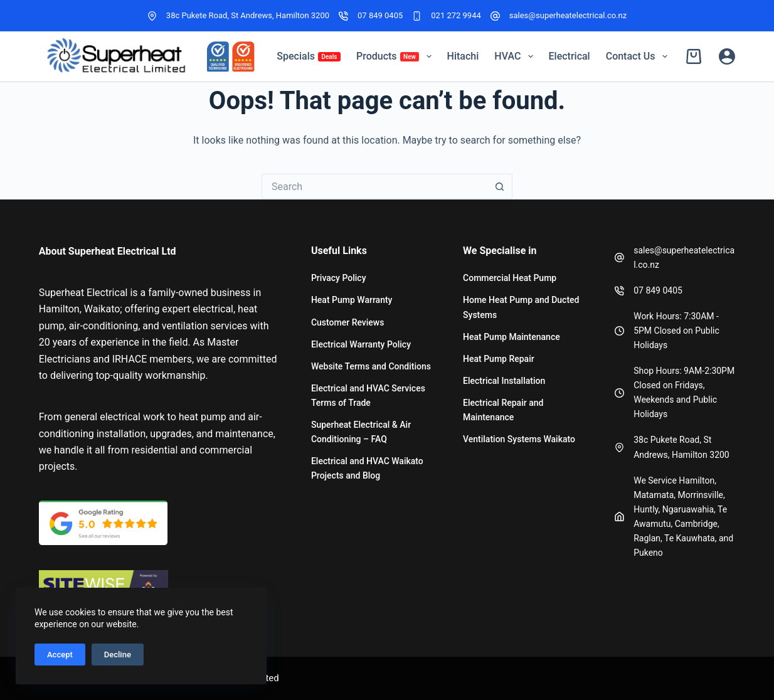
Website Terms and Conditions (371, 366)
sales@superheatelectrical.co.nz (568, 15)
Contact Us (639, 56)
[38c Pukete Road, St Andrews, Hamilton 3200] (152, 16)
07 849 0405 (380, 15)
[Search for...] (374, 186)
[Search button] (500, 186)
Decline (118, 655)
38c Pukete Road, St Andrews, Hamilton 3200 (248, 15)
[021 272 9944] (417, 16)
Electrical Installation (504, 381)
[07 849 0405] (343, 16)
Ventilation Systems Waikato (519, 439)
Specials (309, 56)
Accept (60, 655)
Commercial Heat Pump (510, 278)
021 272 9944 (456, 15)
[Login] (727, 56)
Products (396, 56)
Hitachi (463, 56)
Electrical (570, 56)
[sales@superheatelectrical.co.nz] (495, 16)
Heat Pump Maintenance (512, 337)
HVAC (516, 56)
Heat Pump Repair (499, 359)
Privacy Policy (339, 278)
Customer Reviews (348, 322)
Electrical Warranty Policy (361, 344)
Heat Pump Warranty (352, 300)
